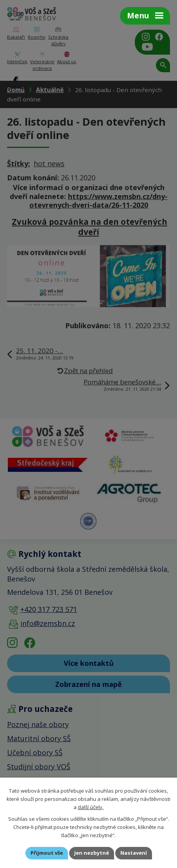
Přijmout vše (47, 853)
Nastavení (134, 853)
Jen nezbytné (92, 853)
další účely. (91, 807)
